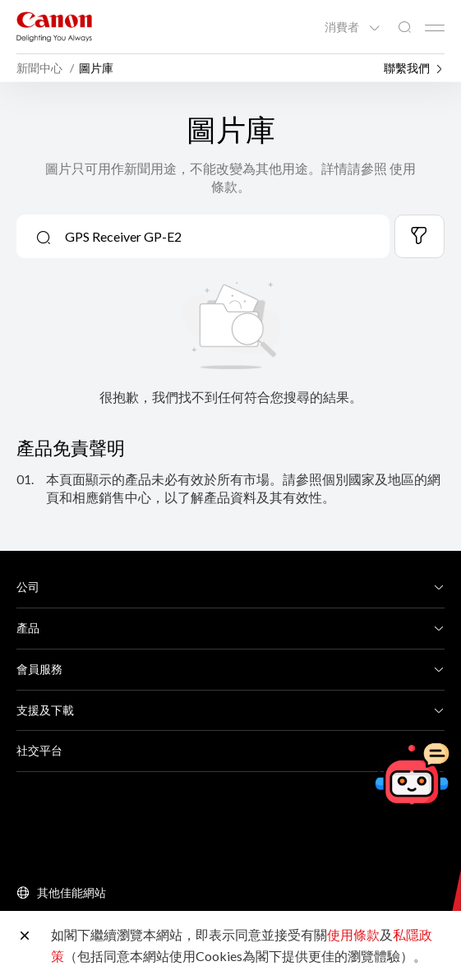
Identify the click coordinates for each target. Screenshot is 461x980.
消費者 (343, 27)
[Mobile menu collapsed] (435, 28)
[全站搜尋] (404, 28)
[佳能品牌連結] (54, 27)
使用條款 (353, 934)
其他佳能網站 (71, 892)
